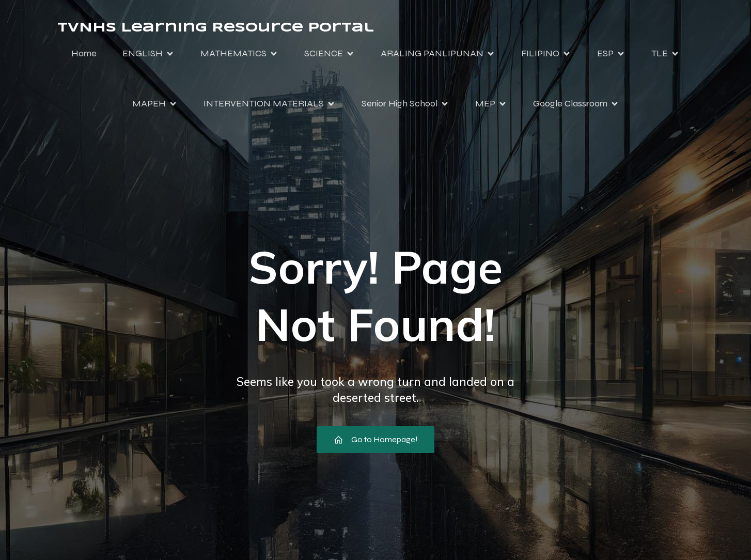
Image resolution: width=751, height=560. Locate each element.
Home (84, 53)
